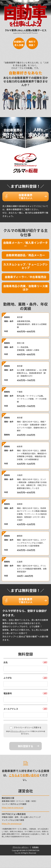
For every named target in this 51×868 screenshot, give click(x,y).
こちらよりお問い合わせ (24, 775)
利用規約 (35, 847)
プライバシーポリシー (18, 731)
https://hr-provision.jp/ (12, 823)
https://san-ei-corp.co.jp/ (13, 807)
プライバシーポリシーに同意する (25, 728)
